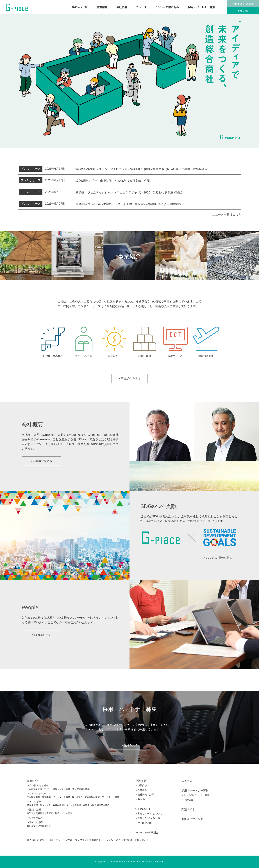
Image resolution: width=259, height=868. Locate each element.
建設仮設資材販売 (36, 813)
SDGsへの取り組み (167, 7)
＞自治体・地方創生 (38, 785)
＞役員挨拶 (141, 785)
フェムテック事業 (111, 797)
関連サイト (188, 809)
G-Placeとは (80, 7)
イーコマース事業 (62, 797)
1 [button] (240, 21)
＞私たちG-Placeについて (149, 814)
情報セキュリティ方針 (60, 840)
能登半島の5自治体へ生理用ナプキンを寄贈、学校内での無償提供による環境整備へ (130, 204)
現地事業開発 (44, 826)
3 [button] (251, 21)
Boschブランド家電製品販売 (86, 797)
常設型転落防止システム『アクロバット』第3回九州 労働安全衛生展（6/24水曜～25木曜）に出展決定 (142, 169)
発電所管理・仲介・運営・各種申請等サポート (50, 805)
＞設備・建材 (34, 810)
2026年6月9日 (41, 192)
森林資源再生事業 (81, 789)
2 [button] (245, 21)
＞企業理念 (141, 790)
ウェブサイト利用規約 (87, 840)
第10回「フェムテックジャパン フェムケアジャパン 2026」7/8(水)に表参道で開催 (129, 192)
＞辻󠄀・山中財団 (143, 823)
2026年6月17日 (42, 169)
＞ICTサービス (35, 818)
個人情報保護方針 (36, 840)
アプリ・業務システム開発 (57, 789)
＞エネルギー (34, 802)
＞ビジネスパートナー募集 (196, 795)
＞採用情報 (187, 800)
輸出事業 (31, 826)
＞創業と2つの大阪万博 (148, 818)
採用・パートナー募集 (201, 7)
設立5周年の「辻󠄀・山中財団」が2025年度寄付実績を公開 (114, 181)
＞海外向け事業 (35, 822)
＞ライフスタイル (36, 794)
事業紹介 (102, 7)
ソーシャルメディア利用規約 (117, 840)
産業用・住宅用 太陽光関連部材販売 (92, 805)
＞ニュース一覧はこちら (225, 214)
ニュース (141, 7)
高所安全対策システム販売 (59, 813)
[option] (129, 81)
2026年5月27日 (42, 204)
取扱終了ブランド (192, 819)
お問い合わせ (245, 11)
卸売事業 (46, 797)
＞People (140, 799)
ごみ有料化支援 (35, 789)
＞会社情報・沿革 (145, 795)
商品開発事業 (33, 797)
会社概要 (122, 7)
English (250, 4)
